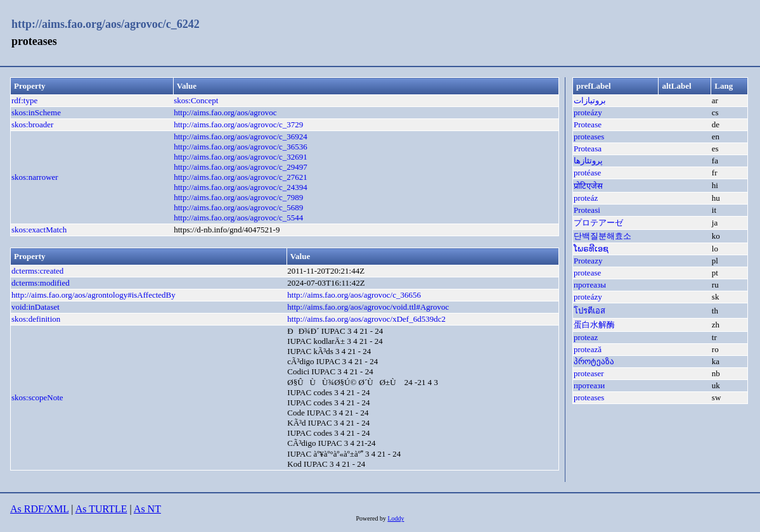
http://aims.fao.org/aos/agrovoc (225, 112)
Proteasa (588, 149)
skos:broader (32, 124)
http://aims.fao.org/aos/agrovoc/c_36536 (241, 147)
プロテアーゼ (598, 223)
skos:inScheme (36, 112)
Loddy (396, 518)
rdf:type (24, 100)
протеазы (590, 285)
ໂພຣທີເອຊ (591, 249)
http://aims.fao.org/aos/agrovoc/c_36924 (241, 136)
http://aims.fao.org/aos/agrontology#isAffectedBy (93, 295)
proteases (589, 136)
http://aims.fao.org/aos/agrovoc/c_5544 (238, 218)
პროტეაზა (594, 361)
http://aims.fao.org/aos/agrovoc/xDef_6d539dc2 (366, 319)
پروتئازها (588, 161)
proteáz (586, 198)
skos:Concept (196, 100)
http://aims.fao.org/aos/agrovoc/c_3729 (238, 124)
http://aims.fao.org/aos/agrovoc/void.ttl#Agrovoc (368, 307)
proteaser (589, 373)
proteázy (588, 112)
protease (587, 273)
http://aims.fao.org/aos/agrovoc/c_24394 (241, 187)
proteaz (586, 337)
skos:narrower (35, 177)
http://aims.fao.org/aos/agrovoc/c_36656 (354, 295)
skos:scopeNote (37, 397)
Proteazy (588, 261)
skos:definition (36, 319)
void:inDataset (35, 307)
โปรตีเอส (589, 311)
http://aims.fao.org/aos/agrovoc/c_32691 (241, 157)
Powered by (371, 518)
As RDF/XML (39, 509)
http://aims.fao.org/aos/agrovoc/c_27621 (241, 177)
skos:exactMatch (39, 230)
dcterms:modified (41, 283)
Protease (588, 124)
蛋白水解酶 (594, 325)
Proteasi (587, 210)
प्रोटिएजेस (588, 186)
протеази (589, 385)
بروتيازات (590, 100)
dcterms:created (37, 271)
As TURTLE (101, 509)
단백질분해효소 (602, 236)
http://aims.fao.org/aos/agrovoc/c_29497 (241, 167)
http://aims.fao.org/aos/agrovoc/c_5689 (238, 207)
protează (588, 349)
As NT (147, 509)
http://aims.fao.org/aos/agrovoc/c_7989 (238, 197)
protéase (587, 173)
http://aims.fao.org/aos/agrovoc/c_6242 (106, 24)
